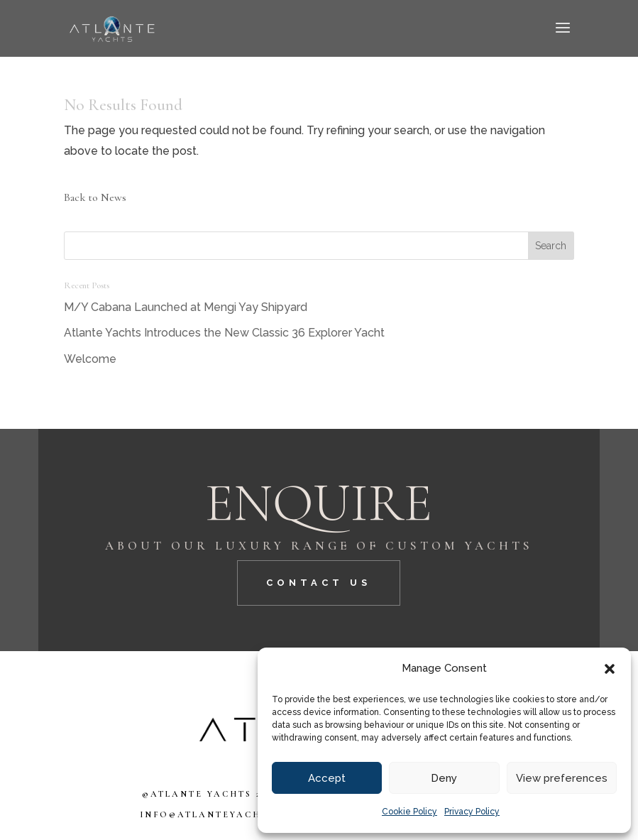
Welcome (90, 359)
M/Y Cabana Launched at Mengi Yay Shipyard (186, 307)
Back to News (95, 197)
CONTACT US (319, 583)
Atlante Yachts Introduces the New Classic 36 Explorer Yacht (224, 333)
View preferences (562, 778)
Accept (327, 778)
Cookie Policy (409, 812)
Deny (444, 778)
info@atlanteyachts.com (222, 814)
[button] (610, 669)
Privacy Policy (472, 812)
